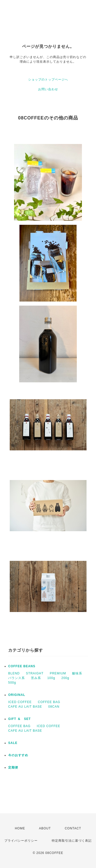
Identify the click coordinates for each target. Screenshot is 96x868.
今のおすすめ (18, 755)
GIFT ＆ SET (19, 719)
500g (12, 683)
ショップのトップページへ (48, 80)
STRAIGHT (35, 673)
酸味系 (77, 673)
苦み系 (36, 678)
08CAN (54, 707)
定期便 (13, 767)
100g (51, 678)
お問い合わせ (48, 89)
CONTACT (73, 828)
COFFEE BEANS (22, 666)
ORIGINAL (17, 695)
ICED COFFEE (20, 702)
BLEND (14, 673)
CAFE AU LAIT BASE (25, 707)
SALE (13, 743)
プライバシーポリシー (21, 841)
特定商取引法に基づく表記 (72, 841)
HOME (20, 828)
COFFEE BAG (49, 702)
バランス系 (17, 678)
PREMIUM (58, 673)
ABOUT (45, 828)
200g (65, 678)
